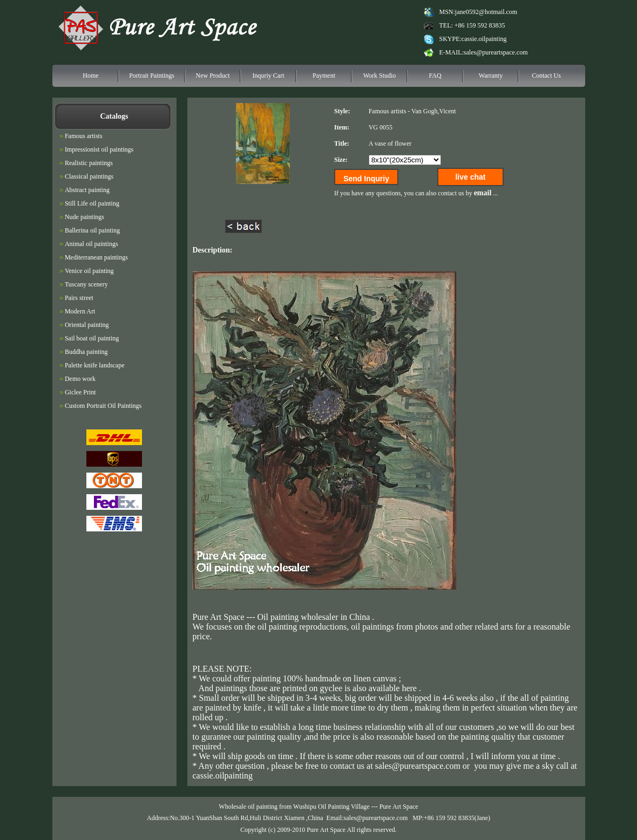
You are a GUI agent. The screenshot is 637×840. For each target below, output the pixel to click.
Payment (324, 76)
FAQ (435, 76)
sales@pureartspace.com (496, 52)
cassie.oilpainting (484, 39)
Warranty (491, 76)
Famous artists (388, 111)
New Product (213, 76)
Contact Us (546, 76)
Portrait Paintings (152, 76)
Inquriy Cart (269, 76)
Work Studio (380, 76)
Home (90, 76)
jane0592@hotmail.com (486, 12)
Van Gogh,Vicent (434, 111)
